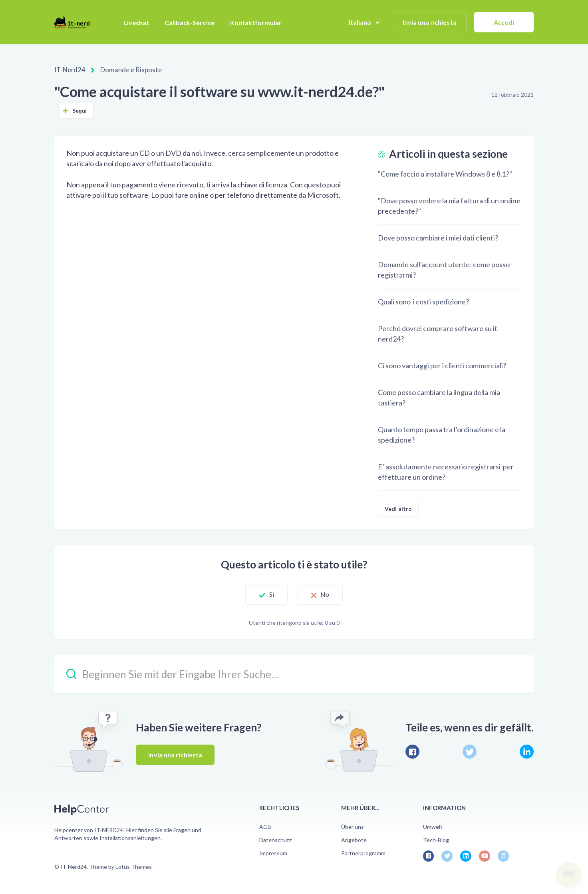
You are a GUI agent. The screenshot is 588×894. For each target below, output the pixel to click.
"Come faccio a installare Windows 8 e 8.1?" (445, 173)
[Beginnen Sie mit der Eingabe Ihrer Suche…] (294, 673)
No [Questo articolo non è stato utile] (328, 594)
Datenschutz (275, 839)
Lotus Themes (134, 866)
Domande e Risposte (127, 70)
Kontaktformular (256, 23)
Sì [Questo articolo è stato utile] (268, 594)
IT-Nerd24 (69, 70)
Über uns (353, 826)
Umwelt (433, 826)
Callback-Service (190, 23)
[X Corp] (470, 751)
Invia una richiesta (430, 22)
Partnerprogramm (363, 853)
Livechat (136, 23)
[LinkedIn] (527, 751)
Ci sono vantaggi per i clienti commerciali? (442, 365)
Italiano (361, 22)
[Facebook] (412, 751)
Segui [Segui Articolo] (80, 110)
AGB (265, 826)
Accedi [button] (504, 22)
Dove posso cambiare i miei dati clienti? (438, 237)
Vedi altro (398, 508)
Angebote (354, 839)
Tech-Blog (436, 839)
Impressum (273, 853)
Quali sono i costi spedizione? (423, 301)
